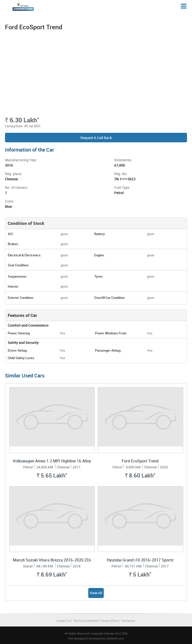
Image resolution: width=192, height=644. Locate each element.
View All (96, 593)
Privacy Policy (110, 621)
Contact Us (63, 621)
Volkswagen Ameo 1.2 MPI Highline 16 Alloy (52, 461)
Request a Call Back (96, 138)
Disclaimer (128, 621)
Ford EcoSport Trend (140, 461)
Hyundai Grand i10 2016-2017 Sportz (140, 560)
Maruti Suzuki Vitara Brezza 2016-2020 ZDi (52, 560)
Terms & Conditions (85, 621)
